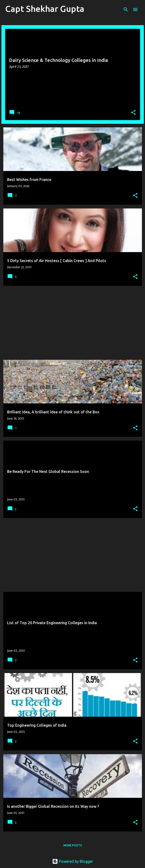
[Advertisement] (73, 323)
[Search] (126, 9)
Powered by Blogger (73, 861)
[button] (133, 113)
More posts (73, 845)
